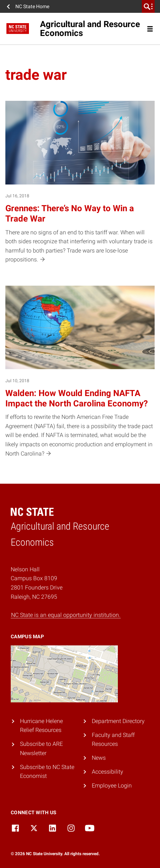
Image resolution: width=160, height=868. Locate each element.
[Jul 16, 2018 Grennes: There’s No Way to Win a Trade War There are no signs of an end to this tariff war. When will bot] (80, 183)
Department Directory (118, 721)
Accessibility (107, 772)
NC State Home (32, 6)
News (99, 758)
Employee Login (112, 786)
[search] (148, 6)
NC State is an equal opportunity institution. (66, 615)
